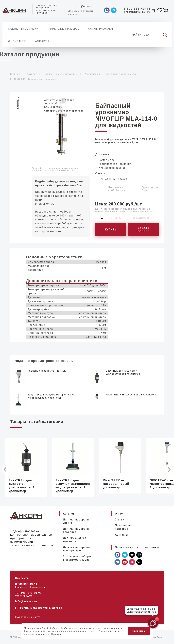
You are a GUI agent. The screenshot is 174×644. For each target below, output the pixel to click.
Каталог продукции (23, 29)
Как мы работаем (100, 29)
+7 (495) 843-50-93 (28, 593)
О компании (17, 41)
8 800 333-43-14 (26, 584)
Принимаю (139, 631)
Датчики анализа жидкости (75, 540)
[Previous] (5, 469)
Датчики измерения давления (77, 530)
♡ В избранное (142, 218)
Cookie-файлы (50, 628)
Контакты (42, 41)
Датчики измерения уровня (77, 521)
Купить (111, 230)
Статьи (120, 520)
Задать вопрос (144, 229)
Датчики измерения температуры (77, 549)
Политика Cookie (155, 637)
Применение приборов (63, 29)
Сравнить (113, 218)
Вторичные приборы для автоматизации (77, 558)
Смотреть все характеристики (64, 111)
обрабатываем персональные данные (81, 628)
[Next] (169, 469)
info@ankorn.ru (45, 204)
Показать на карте (28, 617)
